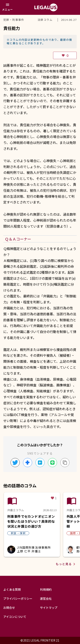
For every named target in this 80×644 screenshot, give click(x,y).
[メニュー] (7, 7)
